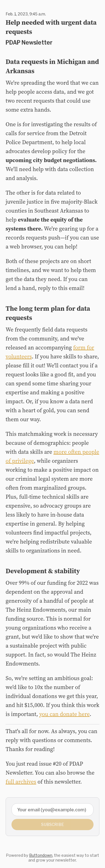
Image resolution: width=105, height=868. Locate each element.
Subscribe (53, 824)
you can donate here (64, 714)
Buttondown (41, 855)
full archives (21, 782)
